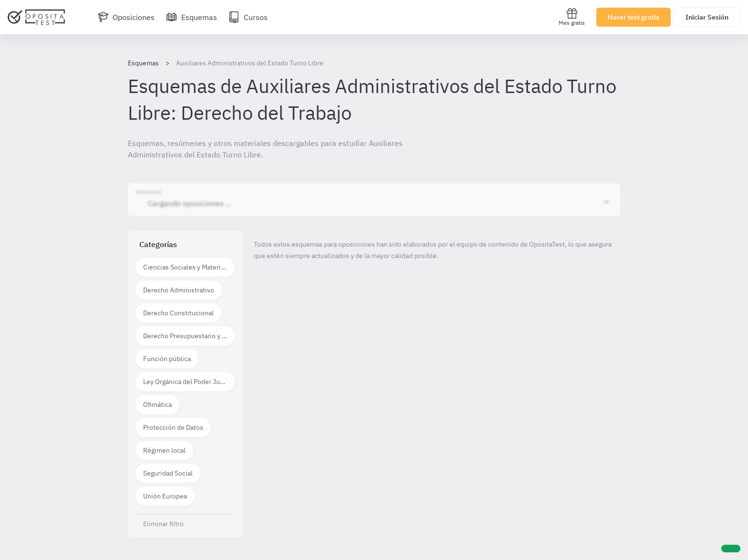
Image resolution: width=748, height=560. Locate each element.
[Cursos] (248, 17)
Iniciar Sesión (707, 17)
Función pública (167, 359)
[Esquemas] (192, 17)
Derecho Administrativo (179, 290)
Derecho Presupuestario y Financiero (189, 336)
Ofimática (157, 404)
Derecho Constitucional (178, 313)
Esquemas (143, 63)
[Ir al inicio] (36, 17)
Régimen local (164, 450)
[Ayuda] (731, 549)
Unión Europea (165, 496)
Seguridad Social (168, 473)
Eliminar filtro (163, 524)
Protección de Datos (173, 427)
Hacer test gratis (634, 17)
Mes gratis (572, 17)
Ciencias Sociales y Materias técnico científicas (189, 267)
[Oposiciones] (126, 17)
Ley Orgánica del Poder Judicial (189, 382)
